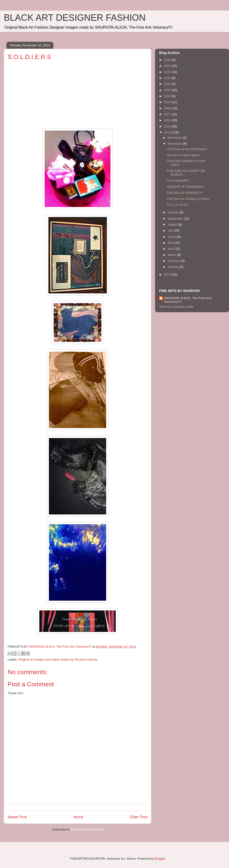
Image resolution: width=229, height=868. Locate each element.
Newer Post (17, 817)
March (172, 255)
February (174, 261)
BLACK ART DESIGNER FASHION (75, 18)
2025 (168, 66)
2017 (168, 114)
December (175, 138)
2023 (168, 78)
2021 (168, 90)
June (172, 237)
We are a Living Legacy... (184, 155)
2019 (168, 102)
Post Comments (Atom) (87, 829)
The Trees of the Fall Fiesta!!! (187, 149)
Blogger (160, 859)
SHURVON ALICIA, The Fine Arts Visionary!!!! (188, 300)
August (173, 225)
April (171, 249)
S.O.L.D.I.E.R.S (178, 205)
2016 (168, 120)
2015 (168, 126)
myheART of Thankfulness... (186, 187)
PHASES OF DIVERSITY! (185, 193)
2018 (168, 108)
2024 (168, 72)
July (171, 230)
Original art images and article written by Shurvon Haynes (58, 659)
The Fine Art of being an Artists (188, 199)
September (176, 219)
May (171, 243)
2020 (168, 96)
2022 (168, 84)
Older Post (139, 817)
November (175, 144)
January (174, 267)
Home (78, 817)
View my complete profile (176, 307)
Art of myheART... (179, 181)
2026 (168, 60)
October (174, 212)
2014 (168, 132)
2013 (168, 274)
